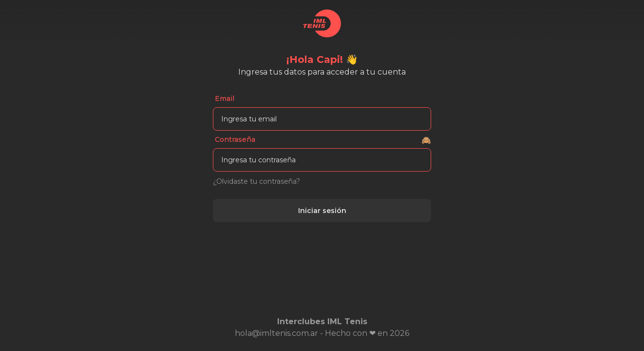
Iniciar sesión (322, 211)
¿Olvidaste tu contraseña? (256, 181)
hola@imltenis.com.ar (276, 333)
